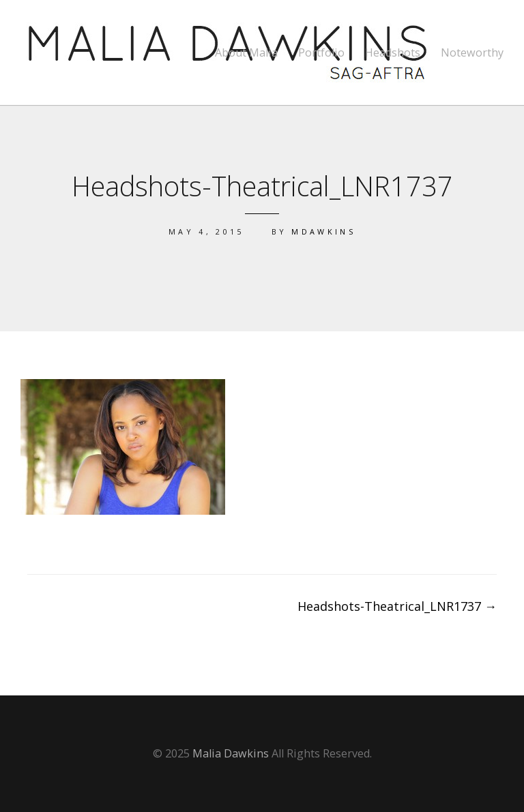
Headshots (393, 53)
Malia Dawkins (231, 753)
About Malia (246, 53)
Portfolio (321, 53)
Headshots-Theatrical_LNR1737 (397, 606)
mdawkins (323, 231)
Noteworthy (472, 53)
